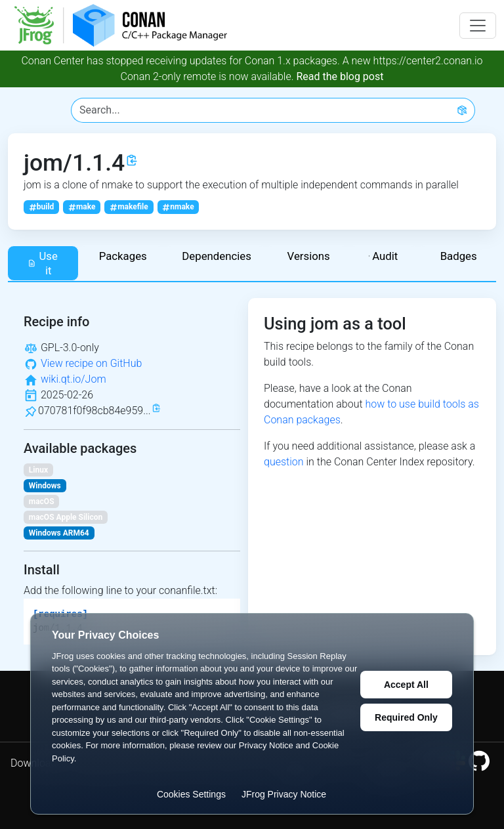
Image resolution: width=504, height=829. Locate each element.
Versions (309, 256)
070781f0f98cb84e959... (94, 411)
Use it (43, 263)
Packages (123, 256)
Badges (459, 256)
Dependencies (217, 256)
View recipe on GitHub (91, 363)
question (284, 462)
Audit (383, 256)
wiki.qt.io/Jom (73, 379)
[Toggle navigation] (478, 26)
